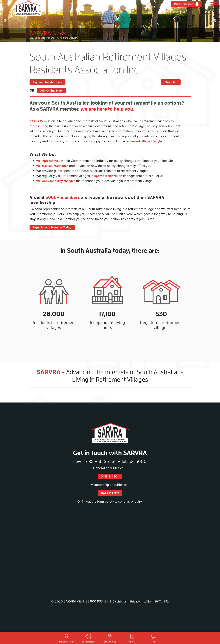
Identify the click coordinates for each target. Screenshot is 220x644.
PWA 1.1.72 (164, 601)
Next (215, 21)
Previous (5, 21)
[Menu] (212, 5)
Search (176, 82)
